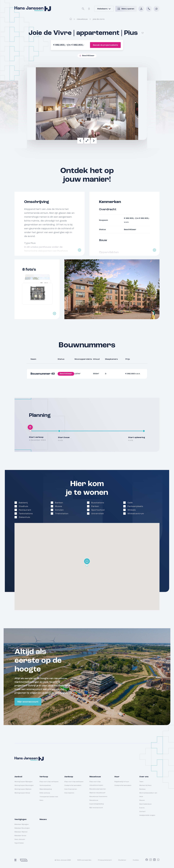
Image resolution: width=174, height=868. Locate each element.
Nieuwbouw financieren (98, 797)
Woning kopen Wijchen (23, 789)
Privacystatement (105, 860)
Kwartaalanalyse (145, 804)
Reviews (142, 789)
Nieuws (142, 800)
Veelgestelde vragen (147, 815)
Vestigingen (20, 819)
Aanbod (18, 777)
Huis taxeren (69, 793)
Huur (117, 777)
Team (141, 782)
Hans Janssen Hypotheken (20, 841)
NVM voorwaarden (84, 860)
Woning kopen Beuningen (24, 785)
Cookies (136, 860)
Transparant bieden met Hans (49, 799)
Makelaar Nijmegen (22, 824)
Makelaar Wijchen (21, 832)
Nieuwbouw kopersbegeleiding (97, 802)
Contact (142, 812)
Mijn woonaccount (28, 702)
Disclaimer (122, 860)
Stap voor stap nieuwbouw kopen (96, 784)
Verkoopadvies (45, 785)
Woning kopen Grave (22, 793)
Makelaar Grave (20, 836)
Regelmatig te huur (122, 782)
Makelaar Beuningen (22, 828)
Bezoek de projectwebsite (105, 45)
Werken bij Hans (145, 785)
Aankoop (69, 777)
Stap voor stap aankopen (74, 782)
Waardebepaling (46, 789)
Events (142, 808)
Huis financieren (71, 789)
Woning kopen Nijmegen (24, 782)
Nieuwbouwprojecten (98, 789)
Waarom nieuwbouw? (97, 793)
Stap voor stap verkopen (49, 782)
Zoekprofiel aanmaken (73, 785)
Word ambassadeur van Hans (148, 795)
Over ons (144, 777)
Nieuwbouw (82, 19)
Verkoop (44, 777)
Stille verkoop (45, 793)
